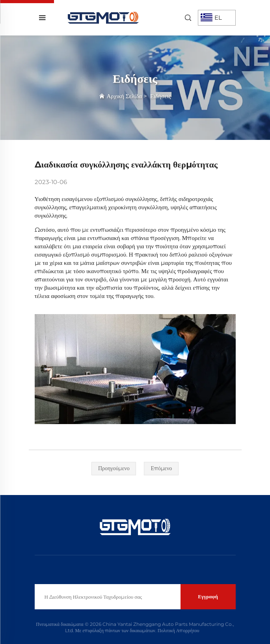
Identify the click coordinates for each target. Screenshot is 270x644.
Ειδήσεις (160, 96)
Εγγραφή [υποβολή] (208, 596)
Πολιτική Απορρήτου (179, 630)
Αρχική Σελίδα (124, 96)
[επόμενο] (161, 469)
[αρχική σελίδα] (103, 17)
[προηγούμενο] (114, 469)
